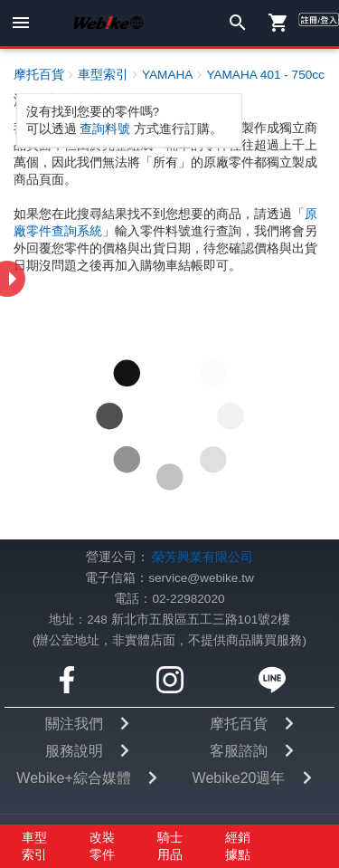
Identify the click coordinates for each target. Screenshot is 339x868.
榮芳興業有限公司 (202, 557)
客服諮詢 (239, 751)
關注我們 (74, 724)
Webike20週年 (239, 778)
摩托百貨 (239, 724)
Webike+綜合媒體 (73, 778)
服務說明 (74, 751)
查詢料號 (105, 129)
